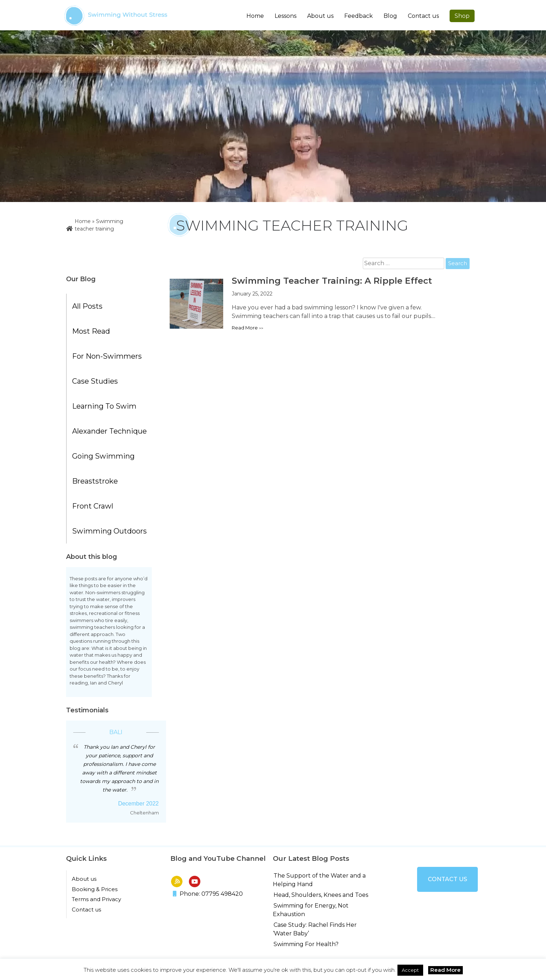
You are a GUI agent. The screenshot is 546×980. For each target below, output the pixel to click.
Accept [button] (410, 970)
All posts (87, 306)
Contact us (423, 16)
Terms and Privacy (96, 899)
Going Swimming (103, 456)
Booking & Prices (95, 889)
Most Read (91, 331)
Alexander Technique (109, 431)
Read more (245, 328)
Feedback (359, 16)
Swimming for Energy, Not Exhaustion (311, 910)
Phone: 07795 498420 (208, 894)
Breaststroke (95, 481)
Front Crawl (93, 506)
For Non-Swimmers (107, 356)
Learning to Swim (104, 406)
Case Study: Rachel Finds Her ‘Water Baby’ (315, 929)
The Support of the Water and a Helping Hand (319, 880)
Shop (462, 16)
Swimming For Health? (306, 944)
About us (84, 879)
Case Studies (95, 381)
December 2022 (139, 804)
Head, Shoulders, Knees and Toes (321, 895)
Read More (445, 970)
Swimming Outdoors (109, 531)
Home (255, 16)
